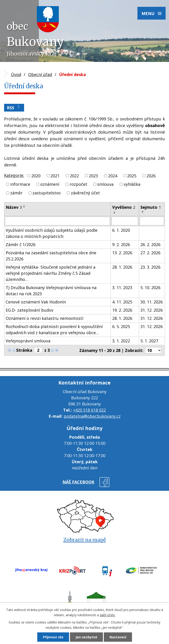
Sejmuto (151, 207)
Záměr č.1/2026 (21, 244)
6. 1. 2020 (121, 230)
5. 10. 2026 (150, 288)
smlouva (105, 184)
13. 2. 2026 (122, 253)
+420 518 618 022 (89, 410)
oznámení (50, 184)
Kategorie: (14, 175)
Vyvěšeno (124, 207)
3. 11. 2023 (122, 288)
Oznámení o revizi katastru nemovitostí (45, 318)
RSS (14, 108)
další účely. (108, 615)
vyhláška (132, 184)
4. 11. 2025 (122, 302)
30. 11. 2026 (152, 302)
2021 (55, 176)
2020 (36, 176)
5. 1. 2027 (149, 341)
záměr (16, 193)
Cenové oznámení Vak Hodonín (36, 302)
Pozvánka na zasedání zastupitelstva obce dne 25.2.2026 (51, 256)
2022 (74, 176)
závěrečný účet (85, 193)
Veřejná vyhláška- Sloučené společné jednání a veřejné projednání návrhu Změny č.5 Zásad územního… (51, 273)
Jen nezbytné (86, 637)
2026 (151, 176)
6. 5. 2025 (121, 326)
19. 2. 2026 (122, 310)
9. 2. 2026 (121, 244)
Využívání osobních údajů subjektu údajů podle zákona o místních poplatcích (52, 233)
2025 (132, 176)
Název (14, 207)
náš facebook (78, 482)
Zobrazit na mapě (85, 540)
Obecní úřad (40, 74)
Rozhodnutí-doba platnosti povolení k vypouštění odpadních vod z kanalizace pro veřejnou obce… (54, 330)
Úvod (16, 74)
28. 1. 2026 (122, 267)
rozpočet (78, 184)
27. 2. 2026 (150, 253)
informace (20, 184)
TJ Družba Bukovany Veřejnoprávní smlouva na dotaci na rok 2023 (51, 291)
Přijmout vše (53, 637)
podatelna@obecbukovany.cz (92, 416)
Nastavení (118, 637)
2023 (93, 176)
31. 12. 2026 (152, 310)
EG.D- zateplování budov (30, 310)
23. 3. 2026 (150, 267)
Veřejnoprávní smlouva (28, 341)
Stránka (24, 350)
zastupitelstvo (47, 193)
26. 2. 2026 (150, 244)
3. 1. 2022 (121, 341)
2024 (113, 176)
